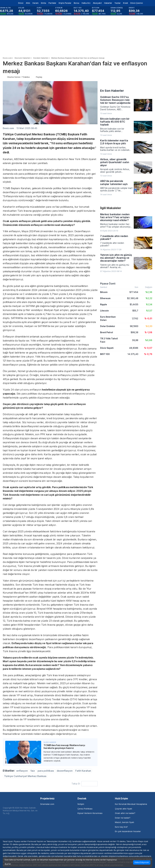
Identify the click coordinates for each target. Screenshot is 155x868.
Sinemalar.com (47, 804)
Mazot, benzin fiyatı (124, 822)
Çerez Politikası (85, 809)
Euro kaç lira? (121, 827)
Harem (36, 3)
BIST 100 (105, 354)
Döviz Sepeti (107, 348)
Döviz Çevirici (137, 3)
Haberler (108, 3)
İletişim (81, 804)
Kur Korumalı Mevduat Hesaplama (131, 804)
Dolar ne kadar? (123, 818)
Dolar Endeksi (108, 326)
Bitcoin (104, 292)
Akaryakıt (97, 3)
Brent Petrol (107, 332)
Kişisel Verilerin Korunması (90, 813)
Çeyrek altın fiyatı (123, 809)
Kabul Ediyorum (142, 862)
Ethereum (105, 298)
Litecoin (104, 311)
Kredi (125, 3)
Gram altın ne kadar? (125, 813)
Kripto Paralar (65, 3)
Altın (28, 3)
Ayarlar (8, 864)
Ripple (104, 304)
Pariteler (52, 3)
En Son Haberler (112, 91)
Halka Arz (86, 3)
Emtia (44, 3)
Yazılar (118, 3)
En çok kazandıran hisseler (128, 831)
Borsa (76, 3)
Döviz (21, 3)
